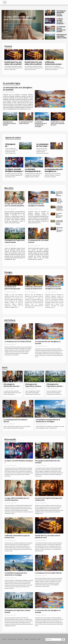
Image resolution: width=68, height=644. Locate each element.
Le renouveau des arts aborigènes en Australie (61, 29)
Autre (39, 639)
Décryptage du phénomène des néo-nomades (61, 13)
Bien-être (20, 639)
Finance (4, 639)
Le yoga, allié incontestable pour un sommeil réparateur (18, 18)
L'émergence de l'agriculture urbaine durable (62, 36)
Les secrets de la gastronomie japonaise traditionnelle (59, 216)
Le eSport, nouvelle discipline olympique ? (60, 21)
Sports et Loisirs (12, 639)
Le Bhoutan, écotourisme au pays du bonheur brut (53, 64)
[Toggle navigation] (5, 2)
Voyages (26, 639)
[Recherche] (53, 640)
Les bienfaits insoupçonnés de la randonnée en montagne (41, 124)
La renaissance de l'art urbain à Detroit (26, 123)
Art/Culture (33, 639)
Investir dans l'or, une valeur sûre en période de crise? (13, 64)
